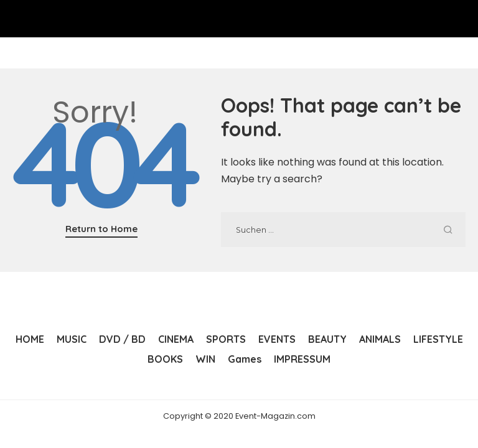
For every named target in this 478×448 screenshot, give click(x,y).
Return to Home (101, 229)
